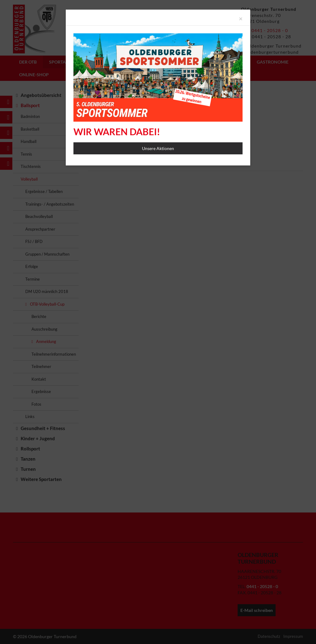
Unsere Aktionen (158, 148)
